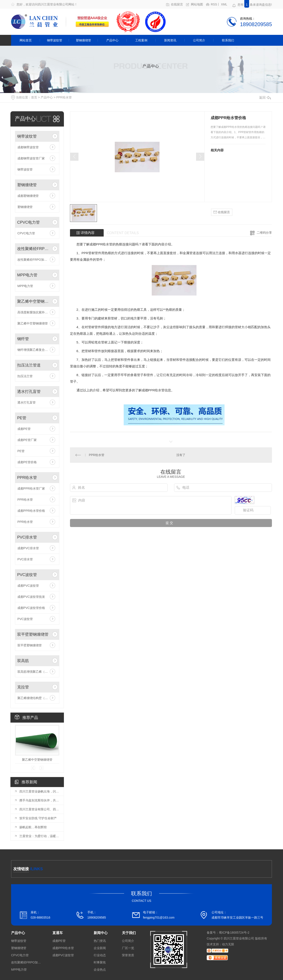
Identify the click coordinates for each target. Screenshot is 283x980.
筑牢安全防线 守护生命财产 (38, 818)
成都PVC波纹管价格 (31, 608)
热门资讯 (100, 941)
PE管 (22, 418)
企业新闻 (100, 948)
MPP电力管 (27, 275)
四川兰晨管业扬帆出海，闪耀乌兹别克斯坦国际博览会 (39, 791)
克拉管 (23, 687)
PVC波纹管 (27, 575)
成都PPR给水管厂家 (31, 488)
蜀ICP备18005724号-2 (234, 933)
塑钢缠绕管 (83, 40)
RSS (214, 4)
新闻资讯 (170, 40)
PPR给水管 (64, 97)
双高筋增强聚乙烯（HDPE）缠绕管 (37, 672)
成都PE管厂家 (27, 440)
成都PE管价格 (27, 462)
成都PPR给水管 (101, 244)
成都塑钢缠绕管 (28, 196)
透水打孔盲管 (29, 392)
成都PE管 (24, 429)
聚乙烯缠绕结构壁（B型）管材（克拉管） (37, 698)
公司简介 (199, 40)
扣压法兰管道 (29, 365)
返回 (265, 97)
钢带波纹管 (55, 40)
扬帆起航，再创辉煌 (33, 827)
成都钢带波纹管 (28, 147)
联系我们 (228, 40)
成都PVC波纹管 (28, 586)
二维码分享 (264, 233)
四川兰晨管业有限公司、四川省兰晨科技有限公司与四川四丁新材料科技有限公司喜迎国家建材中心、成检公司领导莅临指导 (39, 809)
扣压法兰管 (25, 376)
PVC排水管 (27, 537)
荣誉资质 (128, 955)
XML (224, 4)
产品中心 (112, 40)
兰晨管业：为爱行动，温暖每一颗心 (39, 836)
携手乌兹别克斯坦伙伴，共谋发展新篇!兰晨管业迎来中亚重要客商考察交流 (39, 800)
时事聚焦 (100, 962)
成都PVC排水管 (28, 548)
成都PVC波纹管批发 (31, 597)
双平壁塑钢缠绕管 (33, 634)
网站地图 (197, 4)
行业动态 (100, 955)
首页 (34, 97)
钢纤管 (23, 339)
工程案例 (141, 40)
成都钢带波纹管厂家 (31, 158)
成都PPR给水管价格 (31, 511)
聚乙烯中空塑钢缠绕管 (34, 301)
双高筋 (23, 661)
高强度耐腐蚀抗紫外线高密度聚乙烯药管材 (37, 312)
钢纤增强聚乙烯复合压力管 (36, 350)
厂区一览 (128, 948)
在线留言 (177, 4)
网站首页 (26, 40)
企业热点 (100, 970)
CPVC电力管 (28, 222)
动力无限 (228, 944)
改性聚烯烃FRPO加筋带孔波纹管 (34, 249)
